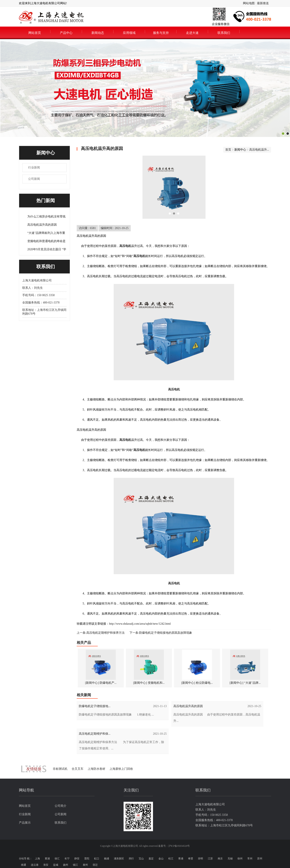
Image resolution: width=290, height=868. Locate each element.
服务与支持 (161, 33)
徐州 (240, 859)
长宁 (67, 859)
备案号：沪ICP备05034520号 (174, 846)
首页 (228, 150)
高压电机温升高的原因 (42, 225)
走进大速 (192, 33)
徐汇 (57, 859)
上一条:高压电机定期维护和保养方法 (101, 633)
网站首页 (35, 33)
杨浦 (107, 859)
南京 (220, 859)
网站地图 (249, 3)
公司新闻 (34, 179)
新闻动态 (98, 33)
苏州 (260, 859)
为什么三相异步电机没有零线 (46, 217)
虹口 (97, 859)
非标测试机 (60, 769)
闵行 (131, 859)
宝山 (141, 859)
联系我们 (224, 33)
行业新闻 (34, 168)
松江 (171, 859)
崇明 (200, 859)
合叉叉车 (78, 769)
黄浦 (47, 859)
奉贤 (191, 859)
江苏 (210, 859)
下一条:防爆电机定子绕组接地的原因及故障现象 (161, 633)
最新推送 (263, 3)
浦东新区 (119, 859)
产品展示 (25, 823)
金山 (161, 859)
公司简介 (61, 806)
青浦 (181, 859)
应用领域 (129, 33)
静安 (77, 859)
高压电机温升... (259, 150)
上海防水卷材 (96, 769)
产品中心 (66, 33)
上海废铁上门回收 (121, 769)
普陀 (87, 859)
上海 (37, 859)
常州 (250, 859)
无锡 (230, 859)
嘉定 (151, 859)
